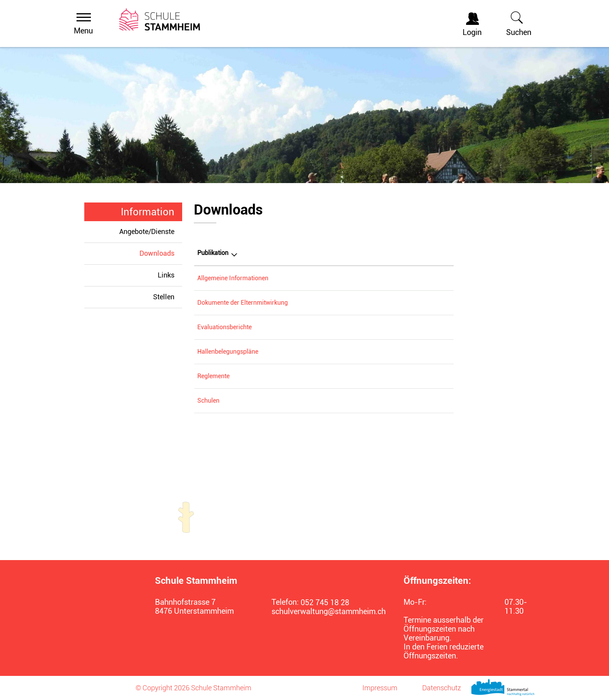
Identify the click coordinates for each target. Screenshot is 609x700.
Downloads (161, 253)
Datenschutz (442, 688)
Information (148, 212)
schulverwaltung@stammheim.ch (324, 612)
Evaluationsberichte (224, 327)
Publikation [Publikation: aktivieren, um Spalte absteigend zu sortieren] (213, 253)
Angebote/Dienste (147, 231)
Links (166, 275)
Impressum (380, 688)
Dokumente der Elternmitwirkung (243, 303)
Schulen (208, 401)
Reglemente (213, 376)
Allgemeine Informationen (233, 278)
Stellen (164, 297)
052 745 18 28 (325, 603)
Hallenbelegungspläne (228, 352)
